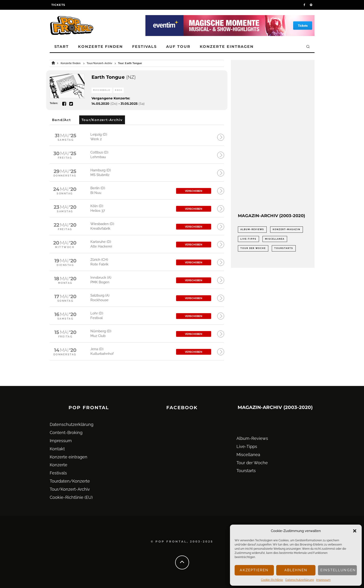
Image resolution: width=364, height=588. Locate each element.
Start (62, 47)
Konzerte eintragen (227, 47)
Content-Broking (66, 433)
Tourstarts (246, 471)
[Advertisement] (273, 137)
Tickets (58, 5)
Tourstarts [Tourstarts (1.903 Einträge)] (284, 248)
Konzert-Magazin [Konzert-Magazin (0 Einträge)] (287, 229)
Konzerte (59, 465)
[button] (355, 531)
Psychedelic (102, 90)
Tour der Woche (252, 463)
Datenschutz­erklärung (300, 580)
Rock (119, 90)
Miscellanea (248, 455)
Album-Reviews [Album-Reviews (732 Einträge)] (252, 229)
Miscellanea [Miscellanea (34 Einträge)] (275, 239)
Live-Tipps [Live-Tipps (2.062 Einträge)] (248, 239)
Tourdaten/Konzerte (70, 481)
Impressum (323, 580)
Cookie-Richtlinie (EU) (71, 497)
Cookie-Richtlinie (272, 580)
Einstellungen (338, 570)
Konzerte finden (100, 47)
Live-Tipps (247, 446)
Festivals (144, 47)
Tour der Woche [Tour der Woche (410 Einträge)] (253, 248)
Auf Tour (178, 47)
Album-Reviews (252, 438)
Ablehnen (296, 570)
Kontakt (57, 449)
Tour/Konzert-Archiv (70, 489)
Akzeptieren (254, 570)
